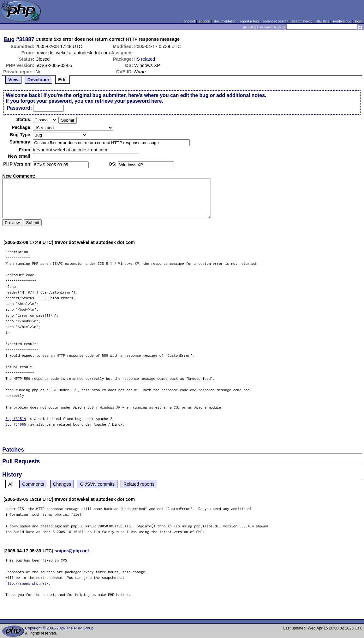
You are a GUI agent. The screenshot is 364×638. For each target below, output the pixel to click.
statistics (323, 21)
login (359, 21)
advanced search (275, 21)
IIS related (145, 59)
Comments (33, 484)
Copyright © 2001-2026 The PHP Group (59, 628)
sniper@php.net (72, 551)
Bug (9, 39)
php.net (189, 21)
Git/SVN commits (97, 484)
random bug (342, 21)
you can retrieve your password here (118, 101)
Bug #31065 (16, 424)
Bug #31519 (16, 419)
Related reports (139, 484)
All (11, 484)
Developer (39, 80)
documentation (225, 21)
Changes (62, 484)
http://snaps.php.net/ (27, 583)
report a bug (249, 21)
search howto (302, 21)
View (13, 80)
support (205, 21)
